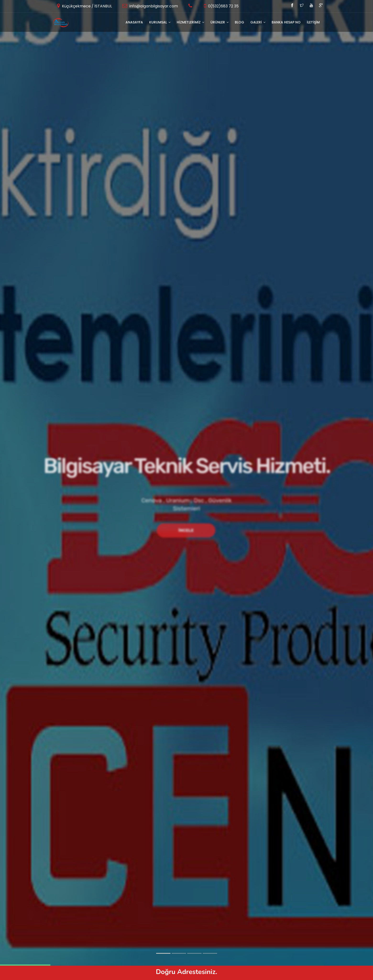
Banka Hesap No (286, 22)
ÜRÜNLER (219, 22)
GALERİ (258, 22)
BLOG (239, 22)
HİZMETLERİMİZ (190, 22)
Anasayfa (134, 22)
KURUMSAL (160, 22)
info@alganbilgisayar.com (153, 6)
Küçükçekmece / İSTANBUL (86, 6)
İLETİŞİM (313, 22)
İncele (186, 530)
